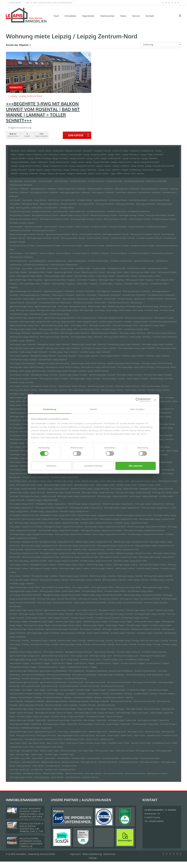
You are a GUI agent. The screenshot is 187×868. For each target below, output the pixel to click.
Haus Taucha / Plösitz (37, 743)
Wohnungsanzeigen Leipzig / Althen (23, 329)
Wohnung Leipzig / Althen (49, 329)
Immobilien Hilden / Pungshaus (136, 284)
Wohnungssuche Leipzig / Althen (152, 325)
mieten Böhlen (37, 208)
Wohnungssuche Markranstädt (144, 682)
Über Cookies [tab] (137, 409)
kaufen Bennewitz (61, 181)
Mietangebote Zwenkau (32, 773)
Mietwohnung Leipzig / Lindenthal (103, 576)
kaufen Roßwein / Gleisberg (121, 694)
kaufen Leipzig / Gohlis (162, 401)
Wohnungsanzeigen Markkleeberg (111, 675)
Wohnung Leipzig (86, 310)
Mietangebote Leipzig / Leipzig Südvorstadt (156, 489)
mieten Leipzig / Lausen (105, 485)
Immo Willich (15, 758)
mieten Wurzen (38, 766)
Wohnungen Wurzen (89, 762)
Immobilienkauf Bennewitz (134, 181)
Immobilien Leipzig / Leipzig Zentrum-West (130, 561)
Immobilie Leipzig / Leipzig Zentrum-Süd (89, 549)
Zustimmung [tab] (50, 409)
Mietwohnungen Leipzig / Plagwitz (69, 622)
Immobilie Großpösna (81, 253)
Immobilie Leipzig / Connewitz (161, 379)
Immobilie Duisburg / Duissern (164, 219)
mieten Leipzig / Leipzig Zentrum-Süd (57, 549)
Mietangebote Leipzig (78, 306)
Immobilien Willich (79, 758)
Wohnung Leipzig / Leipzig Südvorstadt (112, 496)
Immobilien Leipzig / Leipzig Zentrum (74, 511)
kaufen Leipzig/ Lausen (70, 660)
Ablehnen (51, 466)
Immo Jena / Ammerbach (85, 291)
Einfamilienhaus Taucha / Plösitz (22, 747)
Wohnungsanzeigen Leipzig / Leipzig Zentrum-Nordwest (31, 534)
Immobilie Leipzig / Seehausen (128, 652)
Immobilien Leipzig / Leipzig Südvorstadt (42, 500)
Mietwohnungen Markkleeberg (121, 671)
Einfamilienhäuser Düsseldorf (44, 231)
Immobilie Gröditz (67, 268)
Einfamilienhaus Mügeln (137, 690)
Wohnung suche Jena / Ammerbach (137, 291)
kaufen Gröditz (53, 268)
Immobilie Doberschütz (96, 212)
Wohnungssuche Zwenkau (157, 773)
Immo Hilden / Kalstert (18, 272)
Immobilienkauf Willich (111, 758)
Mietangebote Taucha (79, 732)
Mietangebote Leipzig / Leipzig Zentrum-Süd (57, 542)
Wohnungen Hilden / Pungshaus (111, 280)
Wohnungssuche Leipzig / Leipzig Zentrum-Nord (119, 519)
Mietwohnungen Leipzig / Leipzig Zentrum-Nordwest (105, 527)
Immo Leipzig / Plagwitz (19, 622)
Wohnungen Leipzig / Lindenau (126, 565)
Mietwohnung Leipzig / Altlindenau (105, 333)
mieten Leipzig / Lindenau (125, 568)
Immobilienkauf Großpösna (139, 253)
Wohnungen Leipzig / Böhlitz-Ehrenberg (156, 363)
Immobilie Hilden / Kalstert (127, 276)
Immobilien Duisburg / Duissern (22, 223)
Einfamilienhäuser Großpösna (21, 257)
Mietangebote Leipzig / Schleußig (43, 641)
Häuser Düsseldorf (66, 227)
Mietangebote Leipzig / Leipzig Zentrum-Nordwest (63, 527)
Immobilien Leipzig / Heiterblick (22, 443)
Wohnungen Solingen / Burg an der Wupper (143, 709)
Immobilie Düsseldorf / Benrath (123, 238)
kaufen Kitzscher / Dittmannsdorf (103, 299)
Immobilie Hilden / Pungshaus (111, 284)
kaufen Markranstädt (50, 686)
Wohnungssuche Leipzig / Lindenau (44, 568)
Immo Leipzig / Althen (79, 325)
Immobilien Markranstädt (89, 686)
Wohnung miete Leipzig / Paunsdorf (59, 614)
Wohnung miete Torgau (105, 751)
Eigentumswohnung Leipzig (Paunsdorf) (59, 318)
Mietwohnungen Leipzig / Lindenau (71, 565)
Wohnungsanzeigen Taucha (68, 735)
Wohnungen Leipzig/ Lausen (101, 656)
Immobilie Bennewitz (78, 181)
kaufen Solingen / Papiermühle (118, 724)
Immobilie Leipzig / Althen (90, 329)
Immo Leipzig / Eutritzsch (19, 386)
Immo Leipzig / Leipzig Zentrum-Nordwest (26, 527)
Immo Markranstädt (76, 682)
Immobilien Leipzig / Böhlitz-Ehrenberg (93, 371)
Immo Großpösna (16, 253)
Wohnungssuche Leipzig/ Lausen (153, 656)
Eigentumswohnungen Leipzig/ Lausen (25, 656)
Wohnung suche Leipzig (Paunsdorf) (139, 318)
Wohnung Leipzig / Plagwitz (93, 625)
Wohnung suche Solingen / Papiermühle (153, 720)
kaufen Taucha (126, 735)
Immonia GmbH (47, 854)
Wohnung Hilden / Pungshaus (64, 284)
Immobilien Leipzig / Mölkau (115, 591)
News (123, 16)
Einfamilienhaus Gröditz (137, 268)
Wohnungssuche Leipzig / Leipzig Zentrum (86, 508)
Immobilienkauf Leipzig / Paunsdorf (135, 618)
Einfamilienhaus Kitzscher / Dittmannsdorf (90, 303)
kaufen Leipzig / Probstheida (98, 633)
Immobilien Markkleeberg (52, 679)
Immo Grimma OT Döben (72, 246)
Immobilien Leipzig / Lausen (149, 485)
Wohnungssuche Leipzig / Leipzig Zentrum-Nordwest (144, 530)
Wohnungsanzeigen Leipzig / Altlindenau (87, 337)
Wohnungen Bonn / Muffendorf (127, 189)
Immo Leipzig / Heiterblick (20, 436)
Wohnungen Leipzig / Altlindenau (132, 333)
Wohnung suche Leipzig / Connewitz (24, 379)
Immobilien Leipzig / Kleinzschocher (65, 477)
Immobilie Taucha (154, 735)
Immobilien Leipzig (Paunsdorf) (136, 322)
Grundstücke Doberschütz (20, 212)
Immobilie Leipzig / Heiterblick (162, 439)
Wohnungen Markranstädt (95, 682)
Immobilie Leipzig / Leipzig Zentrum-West (96, 561)
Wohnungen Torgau (86, 751)
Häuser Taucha (113, 735)
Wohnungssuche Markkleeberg (84, 675)
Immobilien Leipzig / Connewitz (22, 382)
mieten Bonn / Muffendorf (126, 193)
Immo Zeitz (14, 770)
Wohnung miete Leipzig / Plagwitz (147, 622)
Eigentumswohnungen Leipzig (21, 306)
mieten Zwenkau (57, 777)
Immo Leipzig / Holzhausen (20, 462)
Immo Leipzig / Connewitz (20, 375)
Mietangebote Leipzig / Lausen (41, 481)
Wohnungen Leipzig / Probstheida (116, 629)
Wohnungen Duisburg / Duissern (132, 215)
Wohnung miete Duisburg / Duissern (161, 215)
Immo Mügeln (15, 690)
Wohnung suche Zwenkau (135, 773)
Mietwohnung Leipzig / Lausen (93, 481)
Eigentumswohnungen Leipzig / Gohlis (24, 398)
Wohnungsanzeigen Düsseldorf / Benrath (43, 238)
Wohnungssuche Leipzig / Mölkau (156, 587)
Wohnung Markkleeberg (135, 675)
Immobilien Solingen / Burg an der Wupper (68, 716)
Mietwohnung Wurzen (70, 762)
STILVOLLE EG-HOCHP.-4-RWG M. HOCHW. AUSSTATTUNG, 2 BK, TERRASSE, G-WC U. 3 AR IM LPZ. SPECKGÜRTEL (32, 829)
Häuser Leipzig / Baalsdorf (88, 356)
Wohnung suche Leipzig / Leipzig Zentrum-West (79, 557)
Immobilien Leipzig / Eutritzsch (21, 394)
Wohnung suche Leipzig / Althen (125, 325)
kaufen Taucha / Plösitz (75, 743)
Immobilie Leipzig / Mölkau (92, 591)
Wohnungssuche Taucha (46, 735)
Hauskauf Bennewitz (114, 181)
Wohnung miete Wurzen (108, 762)
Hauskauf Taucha (16, 739)
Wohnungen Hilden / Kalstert (118, 272)
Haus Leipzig (99, 310)
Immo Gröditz (15, 268)
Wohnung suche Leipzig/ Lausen (126, 656)
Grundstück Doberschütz (42, 212)
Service (136, 16)
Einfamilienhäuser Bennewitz (21, 185)
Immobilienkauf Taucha (34, 739)
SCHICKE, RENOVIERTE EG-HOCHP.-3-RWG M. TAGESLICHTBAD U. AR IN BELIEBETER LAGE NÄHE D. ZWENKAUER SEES (32, 814)
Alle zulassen (136, 466)
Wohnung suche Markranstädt (119, 682)
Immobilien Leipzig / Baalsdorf (158, 356)
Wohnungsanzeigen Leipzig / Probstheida (43, 633)
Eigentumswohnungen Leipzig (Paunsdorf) (26, 318)
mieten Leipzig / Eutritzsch (135, 390)
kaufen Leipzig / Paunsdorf (36, 618)
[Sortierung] (161, 44)
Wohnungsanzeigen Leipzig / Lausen (58, 485)
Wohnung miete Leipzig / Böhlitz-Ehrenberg (27, 367)
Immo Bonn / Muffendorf (19, 189)
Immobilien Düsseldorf (118, 227)
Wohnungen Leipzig (134, 306)
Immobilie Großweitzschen (98, 261)
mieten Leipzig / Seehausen (104, 652)
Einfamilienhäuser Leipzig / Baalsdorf (53, 360)
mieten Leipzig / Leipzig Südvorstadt (143, 496)
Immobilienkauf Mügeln (117, 690)
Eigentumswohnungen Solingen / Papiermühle (28, 720)
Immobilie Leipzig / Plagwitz (137, 625)
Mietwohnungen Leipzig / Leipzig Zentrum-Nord (96, 515)
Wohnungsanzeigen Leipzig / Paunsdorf (150, 614)
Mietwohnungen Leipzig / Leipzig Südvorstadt (27, 492)
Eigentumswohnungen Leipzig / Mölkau (25, 587)
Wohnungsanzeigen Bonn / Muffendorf (75, 193)
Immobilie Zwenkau (73, 777)
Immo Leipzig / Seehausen (53, 652)
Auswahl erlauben (93, 466)
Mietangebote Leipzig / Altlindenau (45, 333)
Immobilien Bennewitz (96, 181)
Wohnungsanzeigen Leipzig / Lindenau (74, 568)
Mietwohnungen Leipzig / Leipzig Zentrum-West (96, 553)
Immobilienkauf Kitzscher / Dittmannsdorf (55, 303)
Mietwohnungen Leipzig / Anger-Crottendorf (89, 344)
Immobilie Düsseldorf (99, 227)
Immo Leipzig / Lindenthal (20, 576)
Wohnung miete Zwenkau (113, 773)
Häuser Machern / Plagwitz (62, 663)
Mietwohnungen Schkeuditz (57, 701)
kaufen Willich (50, 758)
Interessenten (107, 16)
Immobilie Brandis (68, 200)
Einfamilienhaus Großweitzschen (36, 265)
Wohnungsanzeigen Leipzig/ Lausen (24, 660)
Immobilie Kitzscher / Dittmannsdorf (131, 299)
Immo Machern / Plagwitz (19, 663)
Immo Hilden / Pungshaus (87, 280)
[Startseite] (26, 16)
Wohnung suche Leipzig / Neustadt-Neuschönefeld (98, 599)
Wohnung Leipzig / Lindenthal (114, 580)
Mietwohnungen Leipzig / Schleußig (72, 641)
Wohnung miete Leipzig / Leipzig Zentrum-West (40, 557)
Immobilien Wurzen (69, 766)
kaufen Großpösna (63, 253)
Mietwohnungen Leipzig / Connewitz (73, 375)
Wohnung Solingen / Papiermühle (92, 724)
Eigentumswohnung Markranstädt (53, 682)
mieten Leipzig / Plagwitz (115, 625)
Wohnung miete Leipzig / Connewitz (158, 375)
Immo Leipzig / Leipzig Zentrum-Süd (24, 542)
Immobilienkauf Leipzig (18, 314)
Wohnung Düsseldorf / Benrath (73, 238)
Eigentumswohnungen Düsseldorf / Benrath (27, 234)
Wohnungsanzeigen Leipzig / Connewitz (85, 379)
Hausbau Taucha (106, 739)
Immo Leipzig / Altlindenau (20, 333)
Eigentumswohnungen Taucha (21, 732)
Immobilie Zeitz (37, 770)
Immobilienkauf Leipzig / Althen (136, 329)
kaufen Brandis (54, 200)
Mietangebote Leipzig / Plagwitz (42, 622)
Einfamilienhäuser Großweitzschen (64, 265)
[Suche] (182, 18)
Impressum (75, 854)
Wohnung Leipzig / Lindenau (102, 568)
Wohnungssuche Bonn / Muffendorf (44, 193)
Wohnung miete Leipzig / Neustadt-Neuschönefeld (57, 599)
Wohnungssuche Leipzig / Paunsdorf (119, 614)
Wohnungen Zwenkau (93, 773)
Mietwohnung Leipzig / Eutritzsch (101, 386)
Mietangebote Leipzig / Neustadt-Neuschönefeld (62, 595)
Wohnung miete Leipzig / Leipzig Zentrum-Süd (39, 546)
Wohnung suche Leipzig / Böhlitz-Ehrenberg (62, 367)
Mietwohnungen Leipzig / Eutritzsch (72, 386)
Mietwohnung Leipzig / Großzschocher (25, 413)
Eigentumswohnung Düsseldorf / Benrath (62, 234)
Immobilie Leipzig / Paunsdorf (82, 618)
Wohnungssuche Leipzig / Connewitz (54, 379)
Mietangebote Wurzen (31, 762)
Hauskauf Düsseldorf (136, 227)
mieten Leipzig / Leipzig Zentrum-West (63, 561)
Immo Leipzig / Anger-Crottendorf (23, 344)
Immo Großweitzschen (18, 261)
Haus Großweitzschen (37, 261)
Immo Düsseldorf (16, 227)
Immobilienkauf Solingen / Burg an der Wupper (104, 716)
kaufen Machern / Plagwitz (84, 663)
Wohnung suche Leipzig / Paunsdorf (89, 614)
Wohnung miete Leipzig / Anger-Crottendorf (27, 348)
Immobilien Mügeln (83, 690)
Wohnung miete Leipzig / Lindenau (153, 565)
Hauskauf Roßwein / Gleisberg (30, 698)
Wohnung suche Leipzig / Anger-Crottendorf (63, 348)
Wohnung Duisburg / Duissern (116, 219)
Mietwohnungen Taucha (98, 732)
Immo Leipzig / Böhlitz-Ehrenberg (23, 363)
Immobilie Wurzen (53, 766)
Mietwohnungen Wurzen (51, 762)
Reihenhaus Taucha (152, 732)
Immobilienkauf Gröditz (117, 268)
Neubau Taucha (92, 739)
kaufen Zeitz (24, 770)
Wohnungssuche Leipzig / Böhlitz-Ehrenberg (98, 367)
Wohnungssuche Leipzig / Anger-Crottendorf (99, 348)
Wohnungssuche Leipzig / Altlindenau (55, 337)
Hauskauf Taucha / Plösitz (141, 743)
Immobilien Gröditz (83, 268)
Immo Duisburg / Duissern (20, 215)
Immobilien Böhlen (67, 208)
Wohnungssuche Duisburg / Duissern (54, 219)
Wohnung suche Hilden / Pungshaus (140, 280)
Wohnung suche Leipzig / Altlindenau (24, 337)
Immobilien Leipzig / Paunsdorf (107, 618)
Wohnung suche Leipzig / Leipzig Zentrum (51, 508)
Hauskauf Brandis (100, 200)
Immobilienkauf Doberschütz (139, 212)
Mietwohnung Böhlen (69, 204)
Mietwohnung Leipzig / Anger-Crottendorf (124, 344)
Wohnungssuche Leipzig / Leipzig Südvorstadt (38, 496)
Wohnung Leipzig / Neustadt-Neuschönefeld (54, 603)
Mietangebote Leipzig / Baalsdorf (43, 356)
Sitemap (93, 858)
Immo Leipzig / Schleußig (19, 641)
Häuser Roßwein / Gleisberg (98, 694)
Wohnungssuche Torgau (145, 751)
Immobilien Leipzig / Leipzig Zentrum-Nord (131, 523)
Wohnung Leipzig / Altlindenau (116, 337)
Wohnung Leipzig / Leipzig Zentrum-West (31, 561)
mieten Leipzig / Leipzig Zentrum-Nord (63, 523)
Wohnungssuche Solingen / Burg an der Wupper (54, 713)
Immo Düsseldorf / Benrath (90, 234)
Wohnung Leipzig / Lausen (84, 485)
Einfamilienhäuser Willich (150, 758)
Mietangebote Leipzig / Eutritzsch (44, 386)
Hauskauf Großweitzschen (144, 261)
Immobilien (71, 16)
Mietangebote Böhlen (30, 204)
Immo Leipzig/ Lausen (79, 656)
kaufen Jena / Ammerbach (86, 295)
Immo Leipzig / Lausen (18, 481)
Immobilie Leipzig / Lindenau (148, 568)
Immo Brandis (15, 200)
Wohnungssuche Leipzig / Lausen (29, 485)
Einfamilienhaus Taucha (54, 739)
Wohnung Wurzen (24, 766)
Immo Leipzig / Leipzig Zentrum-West (24, 553)
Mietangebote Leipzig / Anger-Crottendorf (54, 344)
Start (56, 16)
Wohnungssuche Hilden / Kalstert (30, 276)
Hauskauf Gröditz (99, 268)
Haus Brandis (27, 200)
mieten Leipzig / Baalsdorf (110, 356)
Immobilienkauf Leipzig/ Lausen (137, 660)
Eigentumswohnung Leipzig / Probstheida (62, 629)
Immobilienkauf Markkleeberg (75, 679)
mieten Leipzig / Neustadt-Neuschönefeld (90, 603)
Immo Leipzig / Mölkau (81, 587)
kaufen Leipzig (125, 310)
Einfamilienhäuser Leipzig (59, 314)
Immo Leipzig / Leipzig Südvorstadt (124, 489)
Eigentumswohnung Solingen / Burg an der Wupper (73, 709)
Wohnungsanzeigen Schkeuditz (31, 705)
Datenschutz (109, 854)
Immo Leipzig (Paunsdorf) (87, 318)
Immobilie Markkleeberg (31, 679)
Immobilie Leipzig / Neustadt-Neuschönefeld (125, 603)
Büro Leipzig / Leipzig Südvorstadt (23, 489)
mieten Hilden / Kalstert (106, 276)
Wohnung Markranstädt (31, 686)
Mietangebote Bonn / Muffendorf (44, 189)
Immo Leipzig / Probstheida (90, 629)
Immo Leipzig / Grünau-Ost (20, 424)
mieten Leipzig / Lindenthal (138, 580)
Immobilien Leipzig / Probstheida (150, 633)
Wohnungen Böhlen (86, 204)
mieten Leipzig (137, 310)
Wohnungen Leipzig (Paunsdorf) (110, 318)
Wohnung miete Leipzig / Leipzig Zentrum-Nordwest (59, 530)
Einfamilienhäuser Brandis (159, 200)
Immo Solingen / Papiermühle (95, 720)
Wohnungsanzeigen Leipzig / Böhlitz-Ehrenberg (136, 367)
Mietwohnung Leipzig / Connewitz (102, 375)
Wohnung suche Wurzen (129, 762)
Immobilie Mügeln (67, 690)
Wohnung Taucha (87, 735)
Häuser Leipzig (112, 310)
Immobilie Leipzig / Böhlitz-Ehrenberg (62, 371)
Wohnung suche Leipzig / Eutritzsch (23, 390)
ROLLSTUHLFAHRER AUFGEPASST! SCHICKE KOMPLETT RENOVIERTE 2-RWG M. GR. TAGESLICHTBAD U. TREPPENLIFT (31, 845)
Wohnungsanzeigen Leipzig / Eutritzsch (84, 390)
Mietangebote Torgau (30, 751)
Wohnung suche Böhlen (125, 204)
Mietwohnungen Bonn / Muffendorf (72, 189)
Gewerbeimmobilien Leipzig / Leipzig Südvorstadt (90, 489)
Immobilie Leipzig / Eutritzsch (159, 390)
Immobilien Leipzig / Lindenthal (22, 584)
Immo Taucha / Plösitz (18, 743)
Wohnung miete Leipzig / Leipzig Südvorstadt (133, 492)
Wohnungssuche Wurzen (150, 762)
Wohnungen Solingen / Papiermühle (122, 720)
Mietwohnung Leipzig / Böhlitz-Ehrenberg (123, 363)
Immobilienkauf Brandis (118, 200)
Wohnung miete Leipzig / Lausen (144, 481)
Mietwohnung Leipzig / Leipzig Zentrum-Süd (131, 542)
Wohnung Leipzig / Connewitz (114, 379)
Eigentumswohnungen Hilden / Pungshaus (26, 280)
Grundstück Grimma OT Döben (49, 246)
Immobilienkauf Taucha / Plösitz (165, 743)
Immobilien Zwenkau (90, 777)
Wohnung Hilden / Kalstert (85, 276)
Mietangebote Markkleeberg (96, 671)
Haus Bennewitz (30, 181)
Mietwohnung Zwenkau (74, 773)
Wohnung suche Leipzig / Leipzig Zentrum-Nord (80, 519)
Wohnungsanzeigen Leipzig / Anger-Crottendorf (137, 348)
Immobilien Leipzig (167, 310)
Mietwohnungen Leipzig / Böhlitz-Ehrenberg (88, 363)
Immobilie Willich (64, 758)
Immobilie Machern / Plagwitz (108, 663)
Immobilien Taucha (170, 735)
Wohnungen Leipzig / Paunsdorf (31, 614)
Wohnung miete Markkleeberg (33, 675)
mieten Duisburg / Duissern (140, 219)
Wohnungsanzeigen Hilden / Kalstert (58, 276)
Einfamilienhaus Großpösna (162, 253)
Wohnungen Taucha (135, 732)
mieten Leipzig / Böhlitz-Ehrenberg (32, 371)
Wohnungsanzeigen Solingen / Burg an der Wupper (94, 713)
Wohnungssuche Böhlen (146, 204)
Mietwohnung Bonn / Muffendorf (100, 189)
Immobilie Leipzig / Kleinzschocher (36, 477)
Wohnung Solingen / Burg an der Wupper (132, 713)
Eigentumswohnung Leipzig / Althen (55, 325)
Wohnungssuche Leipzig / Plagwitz (37, 625)
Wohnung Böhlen (23, 208)
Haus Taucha (101, 735)
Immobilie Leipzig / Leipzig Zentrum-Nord (96, 523)
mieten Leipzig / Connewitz (137, 379)
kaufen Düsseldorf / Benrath (98, 238)
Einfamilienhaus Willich (130, 758)
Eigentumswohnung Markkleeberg (53, 671)
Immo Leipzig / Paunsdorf (87, 610)
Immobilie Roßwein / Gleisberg (145, 694)
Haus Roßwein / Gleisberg (75, 694)
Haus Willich (26, 758)
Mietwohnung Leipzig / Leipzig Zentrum (118, 504)
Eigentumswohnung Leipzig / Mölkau (56, 587)
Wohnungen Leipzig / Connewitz (130, 375)
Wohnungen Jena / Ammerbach (109, 291)
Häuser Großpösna (47, 253)
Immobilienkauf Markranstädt (112, 686)
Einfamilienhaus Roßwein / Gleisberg (87, 698)
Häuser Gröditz (40, 268)
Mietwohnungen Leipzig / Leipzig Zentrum (85, 504)
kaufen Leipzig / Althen (69, 329)
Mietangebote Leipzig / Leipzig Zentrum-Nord (58, 515)
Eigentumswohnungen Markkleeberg (24, 671)
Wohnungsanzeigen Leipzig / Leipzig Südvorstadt (77, 496)
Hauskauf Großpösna (119, 253)
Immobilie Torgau (51, 754)
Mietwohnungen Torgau (49, 751)
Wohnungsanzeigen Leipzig (67, 310)
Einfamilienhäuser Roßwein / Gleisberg (118, 698)
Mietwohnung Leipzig (116, 306)
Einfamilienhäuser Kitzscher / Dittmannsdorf (125, 303)
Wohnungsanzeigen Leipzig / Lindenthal (85, 580)
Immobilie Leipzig (151, 310)
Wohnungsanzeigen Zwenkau (21, 777)
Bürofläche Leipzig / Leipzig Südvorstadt (53, 489)
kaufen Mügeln (53, 690)
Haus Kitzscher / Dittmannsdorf (48, 299)
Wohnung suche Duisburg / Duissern (24, 219)
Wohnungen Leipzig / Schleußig (127, 641)
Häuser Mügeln (40, 690)
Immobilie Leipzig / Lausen (127, 485)
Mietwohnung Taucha (118, 732)
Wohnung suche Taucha (26, 735)
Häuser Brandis (40, 200)
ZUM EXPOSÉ (76, 135)
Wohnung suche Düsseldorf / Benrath (145, 234)
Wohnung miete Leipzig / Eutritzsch (155, 386)
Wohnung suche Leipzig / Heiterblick (24, 439)
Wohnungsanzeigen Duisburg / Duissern (86, 219)
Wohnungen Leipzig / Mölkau (103, 587)
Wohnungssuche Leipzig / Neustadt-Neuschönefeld (140, 599)
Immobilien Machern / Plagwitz (133, 663)
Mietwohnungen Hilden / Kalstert (67, 272)
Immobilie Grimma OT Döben (117, 246)
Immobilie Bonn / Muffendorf (150, 193)
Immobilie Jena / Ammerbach (109, 295)
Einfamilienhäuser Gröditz (158, 268)
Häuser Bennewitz (45, 181)
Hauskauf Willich (94, 758)
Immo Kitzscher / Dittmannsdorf (22, 299)
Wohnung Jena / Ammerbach (63, 295)
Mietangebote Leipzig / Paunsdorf (111, 610)
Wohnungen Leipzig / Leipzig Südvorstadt (98, 492)
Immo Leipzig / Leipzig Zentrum (22, 504)
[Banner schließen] (155, 400)
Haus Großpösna (31, 253)
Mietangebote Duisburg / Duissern (45, 215)
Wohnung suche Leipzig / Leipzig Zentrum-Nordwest (101, 530)
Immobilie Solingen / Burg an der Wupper (33, 716)
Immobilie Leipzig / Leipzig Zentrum (44, 511)
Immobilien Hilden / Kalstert (150, 276)
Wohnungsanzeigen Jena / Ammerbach (35, 295)
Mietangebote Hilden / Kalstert (41, 272)
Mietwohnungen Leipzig (97, 306)
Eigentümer (88, 16)
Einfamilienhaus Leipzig (38, 314)
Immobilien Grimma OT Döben (143, 246)
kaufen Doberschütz (77, 212)
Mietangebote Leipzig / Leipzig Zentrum (51, 504)
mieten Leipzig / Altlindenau (140, 337)
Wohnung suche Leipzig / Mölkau (128, 587)
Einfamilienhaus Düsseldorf (20, 231)
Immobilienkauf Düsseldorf (157, 227)
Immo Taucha (63, 732)
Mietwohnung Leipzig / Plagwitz (96, 622)
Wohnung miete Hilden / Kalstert (144, 272)
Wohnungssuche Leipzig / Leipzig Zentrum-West (118, 557)
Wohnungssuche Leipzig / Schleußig (44, 644)
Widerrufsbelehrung (92, 854)
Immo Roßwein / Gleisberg (53, 694)
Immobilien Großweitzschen (121, 261)
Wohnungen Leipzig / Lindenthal (130, 576)
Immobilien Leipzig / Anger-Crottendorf (95, 352)
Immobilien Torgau (67, 754)
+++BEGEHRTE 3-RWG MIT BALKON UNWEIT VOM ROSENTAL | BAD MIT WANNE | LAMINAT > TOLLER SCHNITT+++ (43, 112)
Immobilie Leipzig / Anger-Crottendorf (63, 352)
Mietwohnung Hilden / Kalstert (93, 272)
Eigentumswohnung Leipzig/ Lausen (55, 656)
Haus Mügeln (27, 690)
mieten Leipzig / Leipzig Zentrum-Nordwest (109, 534)
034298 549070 (15, 3)
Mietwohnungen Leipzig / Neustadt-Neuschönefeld (102, 595)
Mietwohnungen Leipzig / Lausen (67, 481)
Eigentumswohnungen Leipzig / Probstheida (27, 629)
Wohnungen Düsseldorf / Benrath (115, 234)
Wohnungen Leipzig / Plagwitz (121, 622)
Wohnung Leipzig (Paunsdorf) (64, 322)
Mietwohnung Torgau (69, 751)
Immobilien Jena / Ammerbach (134, 295)
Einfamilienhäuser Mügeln (158, 690)
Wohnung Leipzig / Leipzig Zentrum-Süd (25, 549)
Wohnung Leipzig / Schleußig (103, 644)
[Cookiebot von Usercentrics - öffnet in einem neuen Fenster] (138, 400)
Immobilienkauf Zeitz (67, 770)
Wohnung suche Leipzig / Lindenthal (24, 580)
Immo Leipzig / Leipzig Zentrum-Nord (24, 515)
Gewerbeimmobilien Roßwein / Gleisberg (25, 694)
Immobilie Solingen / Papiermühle (145, 724)
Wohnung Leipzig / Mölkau (50, 591)
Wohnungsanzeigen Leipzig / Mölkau (24, 591)
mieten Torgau (37, 754)
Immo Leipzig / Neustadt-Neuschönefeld (25, 595)
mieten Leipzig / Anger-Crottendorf (33, 352)
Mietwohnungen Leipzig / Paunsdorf (140, 610)
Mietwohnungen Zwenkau (53, 773)
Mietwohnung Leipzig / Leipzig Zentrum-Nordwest (147, 527)
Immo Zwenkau (16, 773)
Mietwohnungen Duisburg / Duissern (75, 215)
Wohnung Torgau (23, 754)
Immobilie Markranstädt (69, 686)
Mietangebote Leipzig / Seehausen (79, 652)
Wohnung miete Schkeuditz (121, 701)
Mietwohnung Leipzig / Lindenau (99, 565)
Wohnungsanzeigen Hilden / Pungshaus (35, 284)
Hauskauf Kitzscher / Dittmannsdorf (23, 303)
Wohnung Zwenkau (42, 777)
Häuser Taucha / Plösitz (56, 743)
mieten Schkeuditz (70, 705)
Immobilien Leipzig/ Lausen (113, 660)
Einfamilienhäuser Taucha (74, 739)
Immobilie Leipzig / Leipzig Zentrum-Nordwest (146, 534)
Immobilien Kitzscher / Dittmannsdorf (162, 299)
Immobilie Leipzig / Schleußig (149, 644)
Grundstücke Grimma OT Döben (22, 246)
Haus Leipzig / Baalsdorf (67, 356)
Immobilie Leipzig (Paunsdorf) (110, 322)
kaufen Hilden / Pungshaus (87, 284)
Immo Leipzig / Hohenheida (20, 447)
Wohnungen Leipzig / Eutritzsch (127, 386)
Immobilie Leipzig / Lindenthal (162, 580)
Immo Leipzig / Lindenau (19, 565)
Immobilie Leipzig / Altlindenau (165, 337)
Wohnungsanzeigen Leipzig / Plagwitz (67, 625)
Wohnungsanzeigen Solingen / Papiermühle (60, 724)
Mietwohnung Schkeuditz (79, 701)
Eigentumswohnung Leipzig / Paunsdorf (60, 610)
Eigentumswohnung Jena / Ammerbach (59, 291)
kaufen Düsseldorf (82, 227)
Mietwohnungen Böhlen (49, 204)
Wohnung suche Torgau (125, 751)
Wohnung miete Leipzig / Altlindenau (161, 333)
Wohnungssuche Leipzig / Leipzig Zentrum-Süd (115, 546)
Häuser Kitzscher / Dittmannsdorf (75, 299)
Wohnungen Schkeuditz (100, 701)
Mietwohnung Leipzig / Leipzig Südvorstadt (63, 492)
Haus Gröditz (27, 268)
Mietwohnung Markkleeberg (145, 671)
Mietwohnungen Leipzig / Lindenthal (74, 576)
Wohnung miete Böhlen (105, 204)
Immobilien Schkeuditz (106, 705)
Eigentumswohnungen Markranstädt (24, 682)
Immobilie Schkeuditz (87, 705)
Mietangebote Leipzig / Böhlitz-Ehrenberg (53, 363)
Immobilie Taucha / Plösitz (96, 743)
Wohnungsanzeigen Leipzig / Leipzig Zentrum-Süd (155, 546)
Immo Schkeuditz (16, 701)
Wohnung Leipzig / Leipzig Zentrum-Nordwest (73, 534)
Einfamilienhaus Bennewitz (156, 181)
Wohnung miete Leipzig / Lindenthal (158, 576)
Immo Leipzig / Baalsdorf (19, 356)
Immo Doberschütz (60, 212)
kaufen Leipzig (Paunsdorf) (87, 322)
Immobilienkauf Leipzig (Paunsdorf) (163, 322)
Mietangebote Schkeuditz (34, 701)
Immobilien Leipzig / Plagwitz (161, 625)
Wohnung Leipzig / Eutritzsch (112, 390)
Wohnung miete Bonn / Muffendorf (155, 189)
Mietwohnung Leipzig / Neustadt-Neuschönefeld (142, 595)
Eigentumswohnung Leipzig (45, 306)
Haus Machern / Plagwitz (40, 663)
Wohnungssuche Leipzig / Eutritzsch (53, 390)
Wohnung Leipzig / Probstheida (73, 633)
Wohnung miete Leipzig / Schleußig (154, 641)
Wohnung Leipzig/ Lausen (49, 660)
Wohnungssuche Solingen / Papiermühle (25, 724)
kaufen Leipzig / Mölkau (71, 591)
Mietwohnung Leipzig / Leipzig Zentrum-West (134, 553)
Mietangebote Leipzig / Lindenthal (45, 576)
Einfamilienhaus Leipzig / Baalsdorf (23, 360)
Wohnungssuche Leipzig (46, 310)
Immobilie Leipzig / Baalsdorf (133, 356)
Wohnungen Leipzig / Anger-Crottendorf (158, 344)
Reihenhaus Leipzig (150, 306)
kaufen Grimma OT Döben (94, 246)
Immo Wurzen (15, 762)
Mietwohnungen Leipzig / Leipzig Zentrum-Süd (94, 542)
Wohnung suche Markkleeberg (58, 675)
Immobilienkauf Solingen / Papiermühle (36, 728)
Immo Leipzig (63, 306)
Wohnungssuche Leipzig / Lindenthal (54, 580)
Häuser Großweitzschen (57, 261)
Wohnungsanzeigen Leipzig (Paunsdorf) (35, 322)
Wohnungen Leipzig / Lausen (118, 481)
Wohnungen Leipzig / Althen (100, 325)
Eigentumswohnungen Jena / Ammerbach (26, 291)
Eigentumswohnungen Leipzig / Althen (25, 325)
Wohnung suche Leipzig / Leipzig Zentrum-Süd (77, 546)
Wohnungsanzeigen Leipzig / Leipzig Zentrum (122, 508)
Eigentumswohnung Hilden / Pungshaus (60, 280)
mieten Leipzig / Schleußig (126, 644)
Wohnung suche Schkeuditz (144, 701)
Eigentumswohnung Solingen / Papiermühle (65, 720)
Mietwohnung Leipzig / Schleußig (100, 641)
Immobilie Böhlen (51, 208)
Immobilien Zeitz (51, 770)
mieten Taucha (140, 735)
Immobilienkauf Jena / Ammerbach (161, 295)
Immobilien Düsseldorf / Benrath (149, 238)
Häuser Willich (38, 758)
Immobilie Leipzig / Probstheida (123, 633)
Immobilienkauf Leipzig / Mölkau (140, 591)
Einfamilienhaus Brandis (138, 200)
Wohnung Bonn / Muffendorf (103, 193)
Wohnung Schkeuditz (53, 705)
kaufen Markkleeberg (155, 675)
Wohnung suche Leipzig (25, 310)
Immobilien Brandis (84, 200)
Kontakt (150, 16)
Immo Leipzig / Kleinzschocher (21, 470)
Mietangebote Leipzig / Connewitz (44, 375)
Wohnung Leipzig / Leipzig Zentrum (155, 508)
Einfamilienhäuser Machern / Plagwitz (82, 667)
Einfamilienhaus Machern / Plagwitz (52, 667)
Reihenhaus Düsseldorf (34, 227)
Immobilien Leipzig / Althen (112, 329)
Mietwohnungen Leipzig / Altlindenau (75, 333)
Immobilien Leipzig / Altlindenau (22, 341)
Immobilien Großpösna (100, 253)
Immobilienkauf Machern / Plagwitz (23, 667)
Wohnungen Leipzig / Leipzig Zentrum (150, 504)
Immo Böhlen (15, 204)
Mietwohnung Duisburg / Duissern (104, 215)
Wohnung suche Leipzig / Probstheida (145, 629)
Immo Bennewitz (16, 181)
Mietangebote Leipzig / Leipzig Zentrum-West (58, 553)
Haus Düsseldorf (51, 227)
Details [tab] (93, 409)
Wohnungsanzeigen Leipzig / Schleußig (75, 644)
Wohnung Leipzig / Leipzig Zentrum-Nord (31, 523)
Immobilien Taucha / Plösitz (119, 743)
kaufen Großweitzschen (77, 261)
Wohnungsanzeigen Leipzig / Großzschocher (27, 417)
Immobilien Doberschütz (116, 212)
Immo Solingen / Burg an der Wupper (110, 709)
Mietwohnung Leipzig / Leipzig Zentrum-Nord (134, 515)
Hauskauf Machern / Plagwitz (158, 663)
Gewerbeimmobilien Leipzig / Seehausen (25, 652)
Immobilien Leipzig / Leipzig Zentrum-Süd (122, 549)
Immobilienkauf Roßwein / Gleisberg (57, 698)
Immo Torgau (15, 751)
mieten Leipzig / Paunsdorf (58, 618)
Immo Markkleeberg (76, 671)
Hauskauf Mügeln (99, 690)
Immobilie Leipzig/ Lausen (90, 660)
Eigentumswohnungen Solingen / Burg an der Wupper (31, 709)
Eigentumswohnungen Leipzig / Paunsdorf (26, 610)
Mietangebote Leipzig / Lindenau (43, 565)
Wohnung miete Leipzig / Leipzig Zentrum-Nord (41, 519)
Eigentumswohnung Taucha (46, 732)
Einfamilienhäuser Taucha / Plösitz (49, 747)
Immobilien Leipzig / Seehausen (154, 652)
